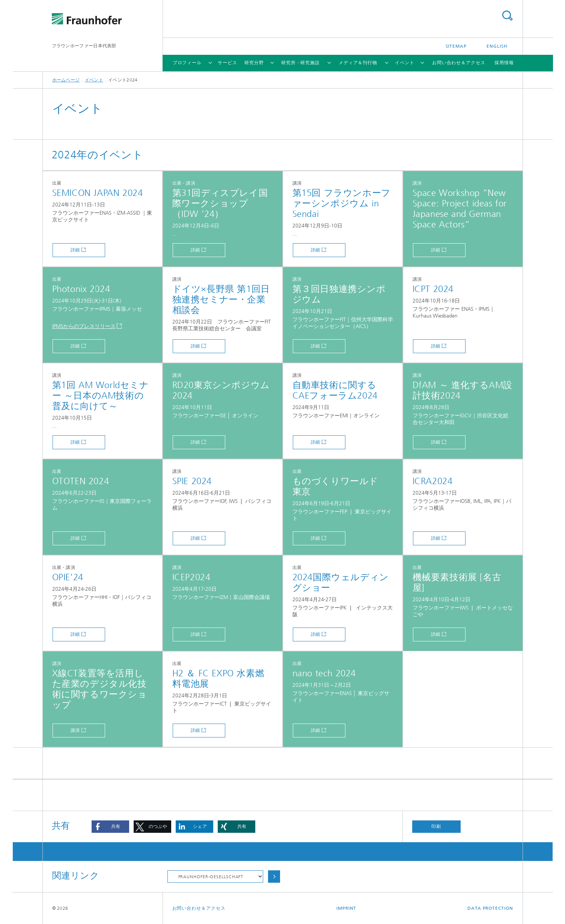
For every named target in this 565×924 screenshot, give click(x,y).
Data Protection (490, 908)
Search (507, 16)
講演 (75, 730)
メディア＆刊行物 (358, 63)
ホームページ (66, 80)
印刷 (436, 826)
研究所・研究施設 (301, 63)
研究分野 (254, 63)
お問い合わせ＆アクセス (459, 63)
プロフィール (187, 63)
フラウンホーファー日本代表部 (84, 46)
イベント (405, 63)
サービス (228, 63)
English (497, 46)
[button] (110, 827)
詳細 (75, 250)
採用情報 (504, 63)
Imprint (346, 908)
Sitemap (456, 46)
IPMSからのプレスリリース (84, 326)
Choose (274, 877)
